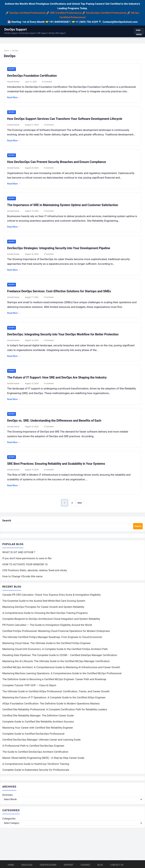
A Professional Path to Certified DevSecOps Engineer (33, 746)
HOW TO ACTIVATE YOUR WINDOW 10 (25, 565)
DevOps (12, 69)
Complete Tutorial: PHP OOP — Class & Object (29, 686)
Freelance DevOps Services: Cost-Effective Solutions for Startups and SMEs (59, 291)
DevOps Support (16, 29)
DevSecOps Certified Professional (106, 13)
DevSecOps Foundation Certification (32, 76)
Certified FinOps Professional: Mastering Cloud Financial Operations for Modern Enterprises (56, 631)
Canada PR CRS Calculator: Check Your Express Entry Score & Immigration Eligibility (52, 595)
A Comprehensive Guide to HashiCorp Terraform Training (36, 764)
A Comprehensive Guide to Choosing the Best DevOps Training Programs (45, 613)
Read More (14, 98)
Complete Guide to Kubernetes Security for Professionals (36, 770)
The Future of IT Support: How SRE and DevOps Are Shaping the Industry (57, 378)
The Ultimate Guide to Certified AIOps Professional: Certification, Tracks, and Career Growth (56, 692)
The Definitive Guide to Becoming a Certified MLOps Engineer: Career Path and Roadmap (54, 680)
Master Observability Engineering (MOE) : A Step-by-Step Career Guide (43, 758)
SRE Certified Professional (66, 13)
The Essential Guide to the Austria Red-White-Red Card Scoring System (44, 601)
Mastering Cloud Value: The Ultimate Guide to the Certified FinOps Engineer (46, 644)
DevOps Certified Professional (28, 13)
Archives (8, 795)
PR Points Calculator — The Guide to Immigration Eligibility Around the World (47, 625)
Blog (100, 865)
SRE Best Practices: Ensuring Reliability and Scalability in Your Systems (56, 464)
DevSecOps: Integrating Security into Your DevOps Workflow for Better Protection (63, 334)
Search (7, 521)
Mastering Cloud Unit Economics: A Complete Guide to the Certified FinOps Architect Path (55, 649)
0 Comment (47, 82)
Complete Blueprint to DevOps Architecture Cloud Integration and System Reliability (51, 619)
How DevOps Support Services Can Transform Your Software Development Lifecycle (65, 119)
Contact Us (117, 865)
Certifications (48, 865)
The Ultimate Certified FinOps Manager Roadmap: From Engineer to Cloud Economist (52, 637)
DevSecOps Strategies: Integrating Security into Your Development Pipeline (59, 248)
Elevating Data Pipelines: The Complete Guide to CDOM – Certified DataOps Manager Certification (60, 656)
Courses (85, 865)
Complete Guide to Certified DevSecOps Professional (33, 734)
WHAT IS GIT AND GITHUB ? (19, 553)
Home (7, 51)
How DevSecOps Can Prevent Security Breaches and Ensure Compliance (57, 162)
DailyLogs (27, 865)
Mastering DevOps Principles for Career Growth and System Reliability (43, 607)
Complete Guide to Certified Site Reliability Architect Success (38, 722)
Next (80, 503)
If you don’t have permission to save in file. (27, 559)
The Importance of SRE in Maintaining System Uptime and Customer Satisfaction (63, 205)
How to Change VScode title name (22, 577)
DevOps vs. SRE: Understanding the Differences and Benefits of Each (54, 421)
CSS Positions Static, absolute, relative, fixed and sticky (35, 571)
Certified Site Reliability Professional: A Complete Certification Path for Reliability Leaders (55, 710)
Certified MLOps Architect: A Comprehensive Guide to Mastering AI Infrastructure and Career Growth (61, 668)
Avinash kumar (13, 82)
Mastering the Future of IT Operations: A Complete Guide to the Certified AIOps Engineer (54, 698)
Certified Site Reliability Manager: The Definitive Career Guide (38, 716)
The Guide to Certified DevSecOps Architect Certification (35, 752)
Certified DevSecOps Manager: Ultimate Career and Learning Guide (41, 740)
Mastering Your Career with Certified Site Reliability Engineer (38, 728)
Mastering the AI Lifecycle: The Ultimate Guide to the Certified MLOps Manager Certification (56, 662)
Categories (9, 819)
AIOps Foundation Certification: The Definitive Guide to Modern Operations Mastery (51, 704)
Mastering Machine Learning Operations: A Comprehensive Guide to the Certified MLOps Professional (62, 674)
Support (69, 865)
